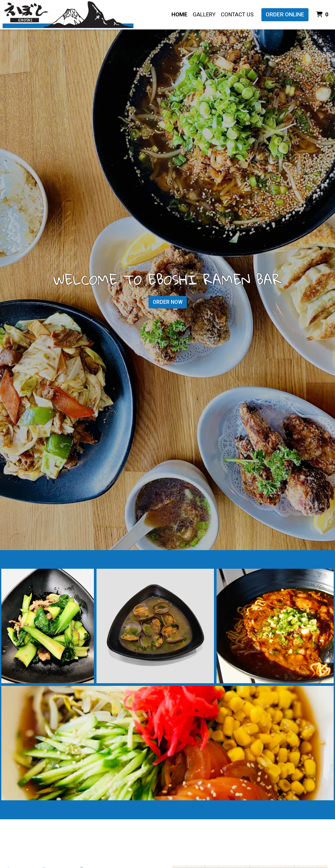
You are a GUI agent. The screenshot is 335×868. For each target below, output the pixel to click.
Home (179, 14)
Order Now (168, 302)
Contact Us (237, 14)
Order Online (285, 14)
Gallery (204, 14)
